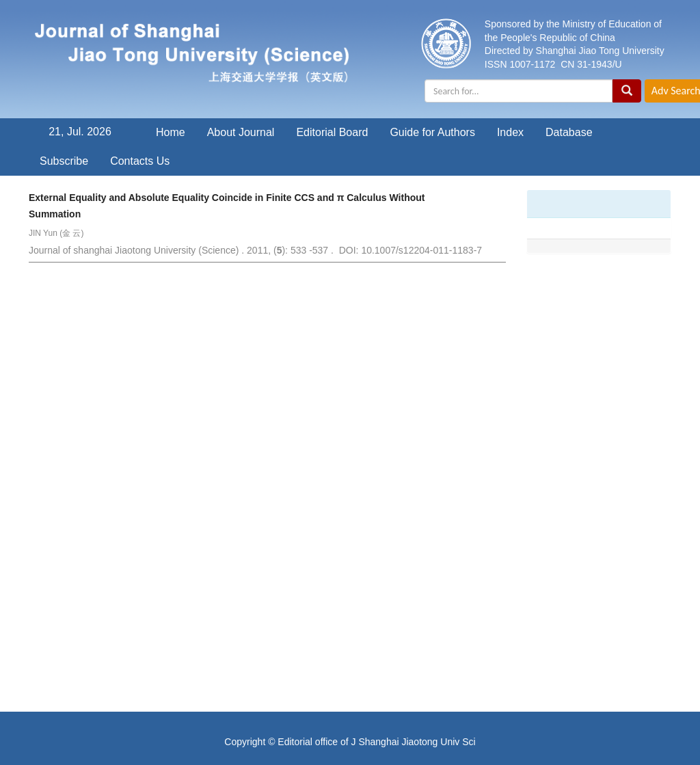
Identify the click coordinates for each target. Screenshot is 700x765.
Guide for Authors (432, 132)
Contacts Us (140, 161)
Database (569, 132)
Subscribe (64, 161)
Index (510, 132)
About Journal (241, 132)
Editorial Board (332, 132)
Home (171, 132)
